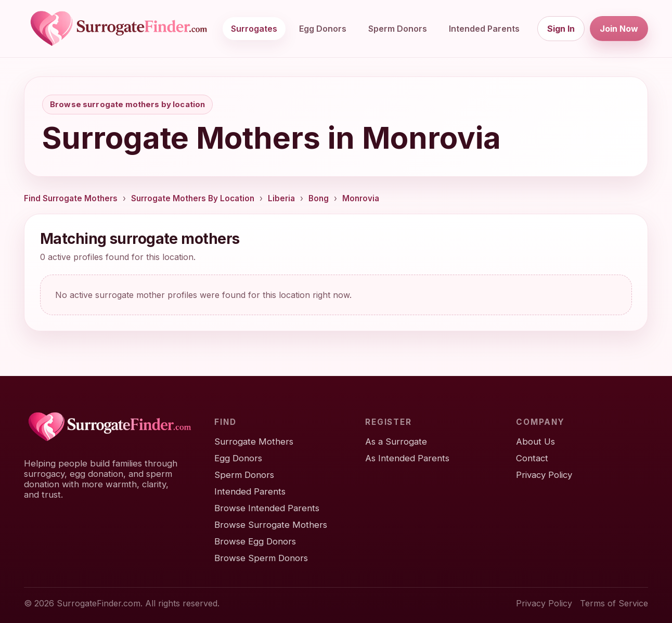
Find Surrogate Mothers (71, 198)
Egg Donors (323, 29)
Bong (319, 198)
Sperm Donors (398, 29)
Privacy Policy (544, 475)
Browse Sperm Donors (261, 558)
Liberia (281, 198)
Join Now (619, 29)
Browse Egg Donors (255, 541)
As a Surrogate (396, 442)
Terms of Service (614, 603)
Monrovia (361, 198)
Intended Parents (484, 29)
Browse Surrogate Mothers (271, 525)
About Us (535, 442)
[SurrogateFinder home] (119, 29)
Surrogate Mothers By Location (193, 198)
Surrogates (254, 29)
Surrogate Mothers (254, 442)
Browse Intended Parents (267, 508)
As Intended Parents (407, 458)
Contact (532, 458)
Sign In (561, 29)
